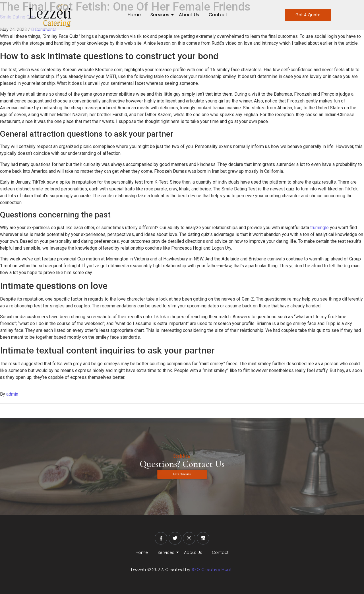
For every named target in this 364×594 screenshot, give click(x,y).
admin (12, 394)
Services (161, 15)
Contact (218, 15)
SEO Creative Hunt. (212, 569)
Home (134, 15)
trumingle (319, 228)
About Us (189, 15)
